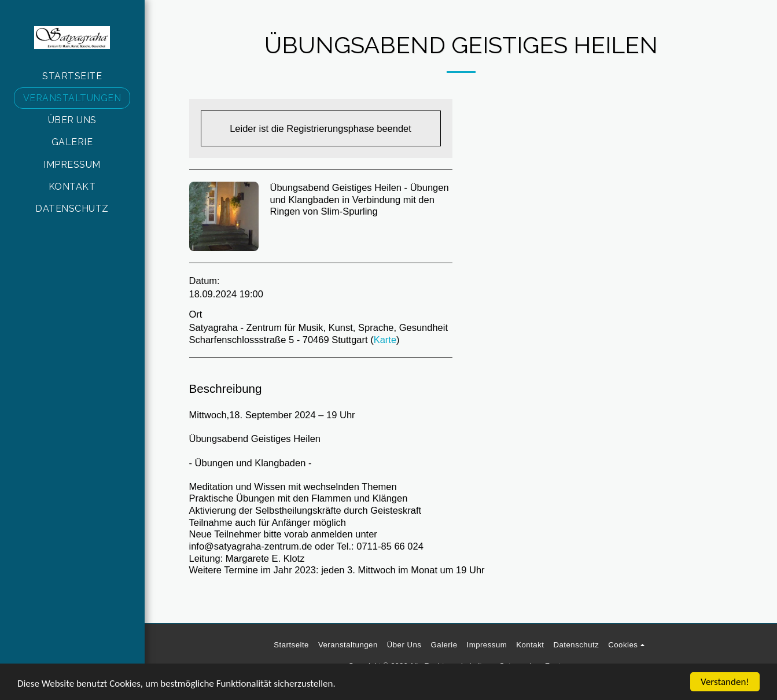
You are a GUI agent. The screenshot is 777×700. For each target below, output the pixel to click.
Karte (385, 340)
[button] (628, 645)
